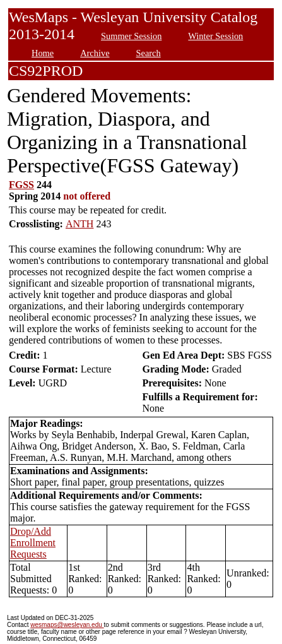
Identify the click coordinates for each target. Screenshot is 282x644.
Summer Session (131, 36)
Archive (95, 53)
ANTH (79, 224)
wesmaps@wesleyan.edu (67, 625)
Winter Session (215, 36)
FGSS (21, 185)
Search (149, 53)
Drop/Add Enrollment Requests (33, 543)
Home (43, 53)
